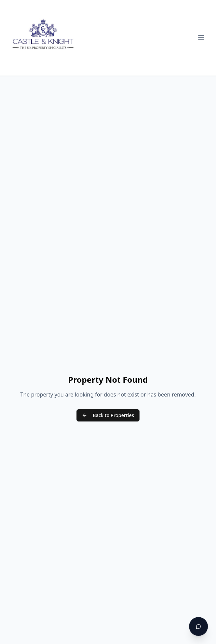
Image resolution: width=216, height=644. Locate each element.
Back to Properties (108, 415)
